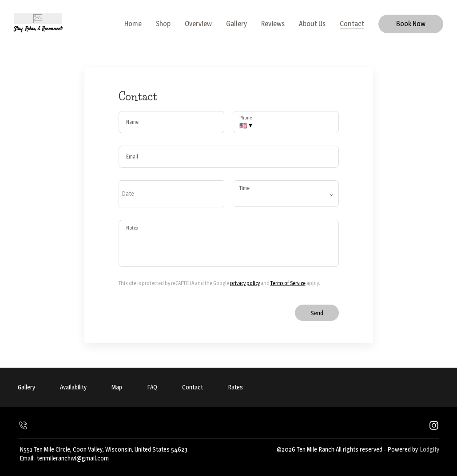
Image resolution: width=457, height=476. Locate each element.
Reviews (273, 24)
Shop (163, 24)
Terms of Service (288, 283)
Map (117, 387)
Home (133, 24)
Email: (27, 458)
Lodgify (429, 449)
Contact (352, 24)
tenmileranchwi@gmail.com (73, 458)
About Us (312, 24)
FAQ (152, 387)
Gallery (236, 24)
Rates (235, 387)
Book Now (411, 24)
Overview (198, 24)
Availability (73, 387)
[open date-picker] (171, 194)
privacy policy (245, 283)
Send (317, 313)
